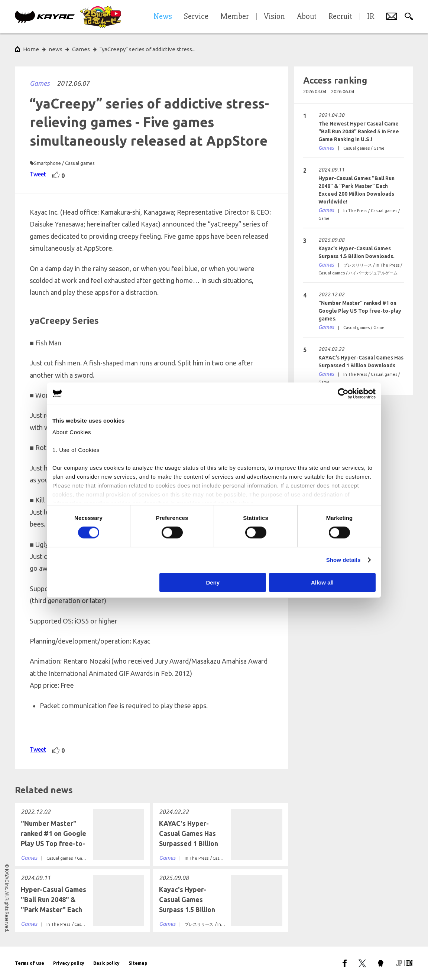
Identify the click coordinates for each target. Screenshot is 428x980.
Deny (213, 582)
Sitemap (138, 963)
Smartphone (47, 163)
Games (40, 83)
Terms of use (30, 963)
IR (371, 17)
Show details (343, 560)
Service (196, 17)
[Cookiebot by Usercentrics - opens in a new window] (343, 393)
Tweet (38, 174)
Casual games (80, 163)
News (163, 17)
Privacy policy (69, 963)
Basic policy (106, 963)
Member (235, 17)
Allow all (322, 582)
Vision (274, 17)
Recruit (340, 17)
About (307, 17)
